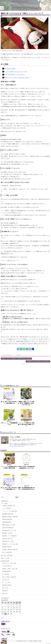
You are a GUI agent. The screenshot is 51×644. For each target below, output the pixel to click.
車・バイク (5, 540)
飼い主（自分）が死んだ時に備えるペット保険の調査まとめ (25, 609)
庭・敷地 (5, 532)
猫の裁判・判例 (6, 491)
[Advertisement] (13, 374)
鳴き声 (4, 551)
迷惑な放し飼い (6, 496)
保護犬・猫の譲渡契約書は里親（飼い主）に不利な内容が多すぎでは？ (29, 614)
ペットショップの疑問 (8, 469)
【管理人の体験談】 (8, 463)
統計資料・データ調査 (8, 493)
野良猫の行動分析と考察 (9, 507)
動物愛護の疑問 (6, 471)
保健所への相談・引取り (9, 526)
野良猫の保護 (6, 543)
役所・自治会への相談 (8, 534)
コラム (3, 461)
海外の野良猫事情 (7, 485)
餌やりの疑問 (6, 510)
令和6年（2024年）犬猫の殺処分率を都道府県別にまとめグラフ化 (27, 604)
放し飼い (5, 537)
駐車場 (4, 548)
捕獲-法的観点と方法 (8, 482)
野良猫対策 (4, 519)
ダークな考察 (6, 466)
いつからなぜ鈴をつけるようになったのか (16, 72)
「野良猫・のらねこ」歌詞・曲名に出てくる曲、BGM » (38, 361)
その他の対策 (6, 523)
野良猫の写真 (6, 504)
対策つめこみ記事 (6, 513)
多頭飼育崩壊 (6, 480)
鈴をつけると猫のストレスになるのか (15, 75)
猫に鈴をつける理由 (10, 69)
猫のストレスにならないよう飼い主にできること (18, 78)
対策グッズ (4, 516)
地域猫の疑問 (6, 477)
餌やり (4, 545)
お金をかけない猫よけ (8, 521)
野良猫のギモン (6, 16)
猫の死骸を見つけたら (8, 488)
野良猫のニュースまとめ (9, 502)
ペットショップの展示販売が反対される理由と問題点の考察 (25, 599)
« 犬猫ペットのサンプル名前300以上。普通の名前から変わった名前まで (16, 359)
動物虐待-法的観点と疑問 (9, 474)
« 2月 (2, 575)
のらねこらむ (7, 2)
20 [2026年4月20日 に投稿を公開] (3, 569)
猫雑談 (19, 355)
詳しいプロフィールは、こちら (17, 425)
